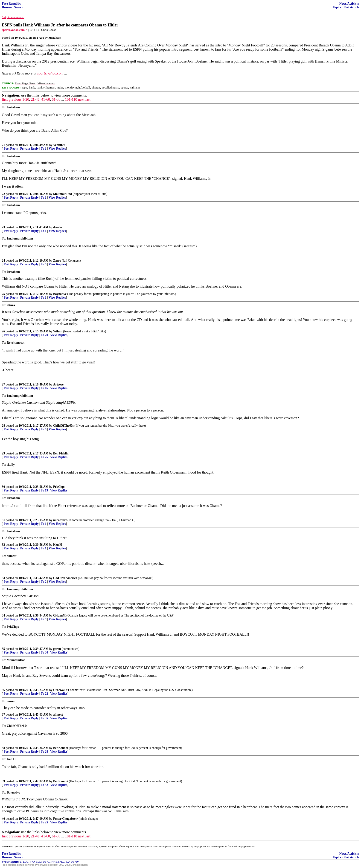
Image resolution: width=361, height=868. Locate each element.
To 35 (44, 718)
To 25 (44, 457)
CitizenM (59, 615)
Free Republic (11, 4)
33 (3, 578)
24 (3, 261)
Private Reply (29, 149)
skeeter (58, 227)
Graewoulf (60, 690)
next (81, 99)
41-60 (46, 99)
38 (3, 748)
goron (57, 649)
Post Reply (11, 149)
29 (3, 453)
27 (3, 384)
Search (19, 7)
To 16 (44, 388)
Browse (7, 7)
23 (3, 227)
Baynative (60, 294)
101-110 (71, 99)
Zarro (57, 261)
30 (3, 487)
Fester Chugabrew (66, 819)
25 (3, 294)
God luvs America (65, 578)
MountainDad (63, 194)
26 (3, 331)
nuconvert (60, 520)
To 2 (44, 582)
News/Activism (349, 4)
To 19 (44, 490)
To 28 (44, 752)
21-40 (35, 99)
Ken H (58, 545)
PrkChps (59, 487)
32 (3, 545)
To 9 (44, 264)
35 (3, 649)
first (5, 99)
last (88, 99)
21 (3, 145)
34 (3, 615)
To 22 (44, 694)
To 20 (44, 335)
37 (3, 715)
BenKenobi (61, 748)
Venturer (59, 145)
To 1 (44, 149)
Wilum (58, 331)
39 (3, 781)
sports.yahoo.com (50, 73)
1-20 (26, 99)
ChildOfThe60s (63, 426)
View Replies (57, 149)
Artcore (58, 384)
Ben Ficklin (61, 453)
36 (3, 690)
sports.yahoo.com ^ (15, 30)
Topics (337, 7)
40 (3, 819)
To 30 (44, 652)
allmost (58, 715)
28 (3, 426)
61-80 (56, 99)
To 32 (44, 785)
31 (3, 520)
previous (15, 99)
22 (3, 194)
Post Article (351, 7)
